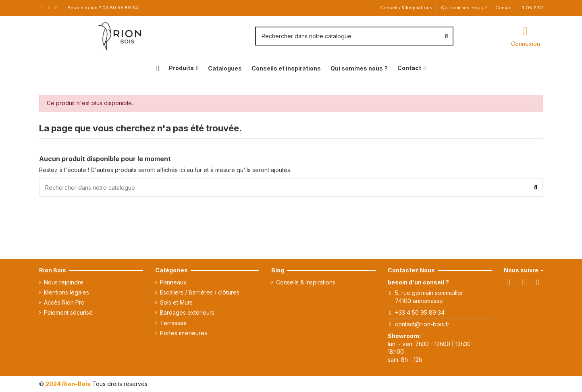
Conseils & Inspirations (407, 8)
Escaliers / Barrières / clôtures (200, 292)
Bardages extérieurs (187, 312)
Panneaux (173, 282)
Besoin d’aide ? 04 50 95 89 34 (103, 8)
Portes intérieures (184, 333)
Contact (505, 8)
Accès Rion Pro (64, 302)
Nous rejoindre (64, 282)
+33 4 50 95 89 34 (420, 312)
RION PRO (532, 8)
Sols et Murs (176, 302)
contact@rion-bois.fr (422, 324)
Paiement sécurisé (68, 312)
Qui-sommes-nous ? (465, 8)
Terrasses (173, 323)
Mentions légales (67, 292)
